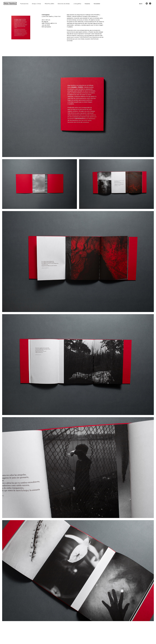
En (142, 4)
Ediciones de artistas (64, 4)
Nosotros (87, 4)
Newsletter (97, 4)
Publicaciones (24, 4)
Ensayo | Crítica (36, 4)
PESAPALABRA (49, 4)
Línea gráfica (77, 4)
